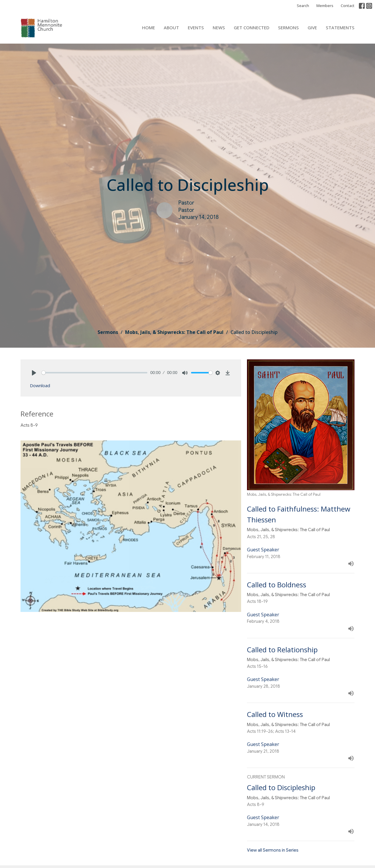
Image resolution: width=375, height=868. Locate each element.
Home (149, 28)
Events (196, 28)
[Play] (34, 373)
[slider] (94, 373)
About (171, 28)
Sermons (288, 28)
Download (40, 385)
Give (312, 28)
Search (303, 6)
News (219, 28)
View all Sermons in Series (273, 850)
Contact (348, 6)
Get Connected (252, 28)
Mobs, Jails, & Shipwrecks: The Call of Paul (174, 332)
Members (325, 6)
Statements (340, 28)
